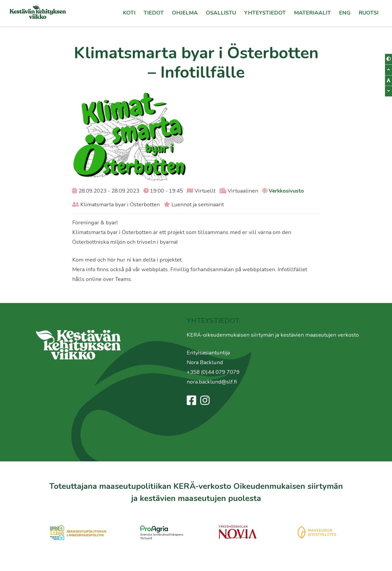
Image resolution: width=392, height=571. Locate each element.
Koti (129, 13)
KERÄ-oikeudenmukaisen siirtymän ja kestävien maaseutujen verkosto (273, 335)
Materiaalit (312, 13)
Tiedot (154, 13)
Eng (345, 13)
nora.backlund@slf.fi (212, 382)
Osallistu (221, 13)
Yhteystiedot (265, 13)
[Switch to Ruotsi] (369, 13)
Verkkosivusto (286, 191)
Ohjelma (185, 13)
